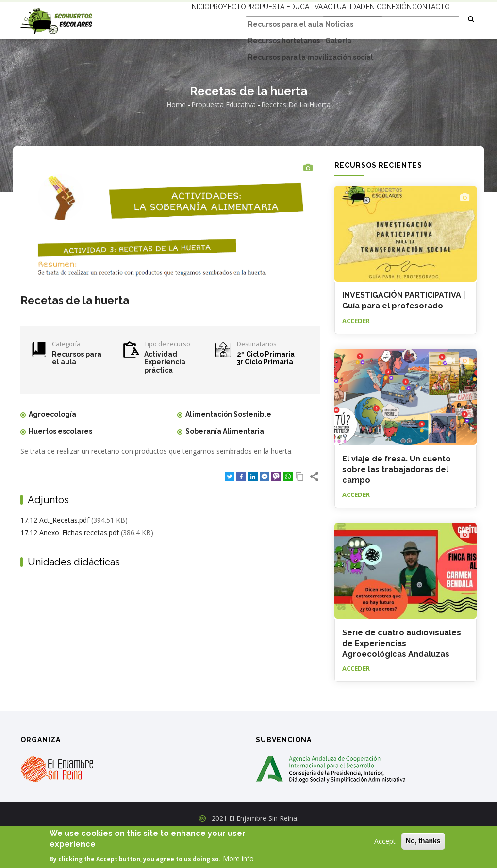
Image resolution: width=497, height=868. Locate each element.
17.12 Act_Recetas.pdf (55, 553)
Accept (385, 841)
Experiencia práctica (165, 400)
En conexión (380, 18)
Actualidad (326, 18)
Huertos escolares (60, 464)
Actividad (161, 387)
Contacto (162, 54)
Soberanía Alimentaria (225, 464)
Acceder (356, 354)
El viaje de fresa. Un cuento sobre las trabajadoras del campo (397, 502)
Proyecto (192, 18)
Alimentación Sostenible (228, 447)
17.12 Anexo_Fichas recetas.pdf (70, 566)
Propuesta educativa (258, 18)
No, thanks (423, 841)
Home (176, 138)
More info (238, 859)
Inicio (154, 18)
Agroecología (52, 447)
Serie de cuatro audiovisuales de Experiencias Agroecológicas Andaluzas (402, 676)
